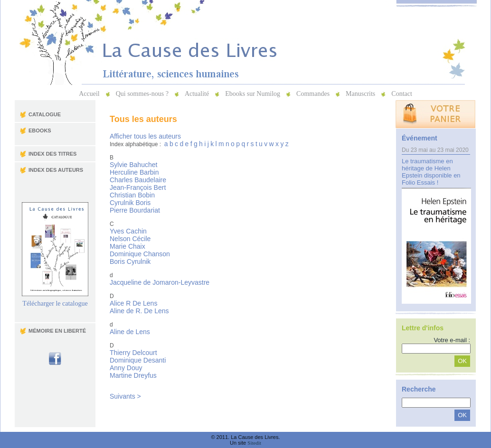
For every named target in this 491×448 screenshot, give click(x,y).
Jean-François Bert (138, 187)
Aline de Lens (130, 332)
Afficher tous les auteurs (145, 136)
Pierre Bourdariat (135, 210)
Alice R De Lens (133, 303)
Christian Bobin (132, 195)
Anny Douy (126, 368)
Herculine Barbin (134, 172)
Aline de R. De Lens (139, 311)
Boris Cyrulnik (130, 261)
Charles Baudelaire (138, 180)
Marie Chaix (127, 246)
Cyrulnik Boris (130, 203)
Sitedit (254, 443)
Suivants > (125, 396)
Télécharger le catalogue (55, 301)
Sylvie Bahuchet (133, 165)
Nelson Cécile (130, 239)
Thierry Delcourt (133, 353)
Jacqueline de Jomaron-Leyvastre (160, 282)
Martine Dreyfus (133, 375)
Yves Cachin (128, 231)
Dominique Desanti (138, 360)
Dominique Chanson (140, 254)
